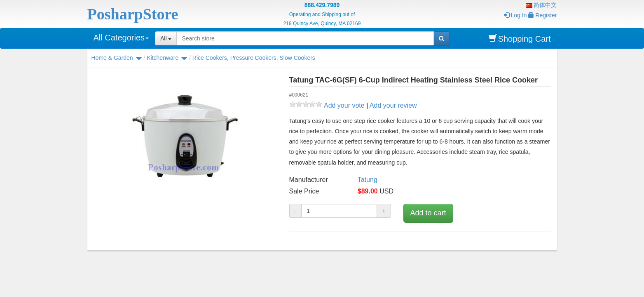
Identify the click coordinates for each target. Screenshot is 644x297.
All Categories (121, 38)
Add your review (393, 105)
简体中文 (541, 5)
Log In (515, 15)
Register (542, 15)
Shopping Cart (520, 39)
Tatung (368, 180)
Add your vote (344, 105)
